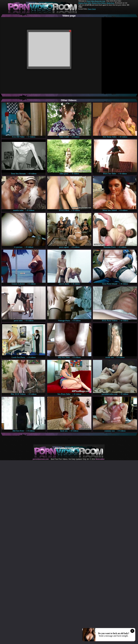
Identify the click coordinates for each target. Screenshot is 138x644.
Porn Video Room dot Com (96, 1)
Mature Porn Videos (99, 3)
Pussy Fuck (92, 9)
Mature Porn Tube (85, 3)
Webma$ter (100, 459)
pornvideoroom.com (41, 459)
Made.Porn (110, 3)
